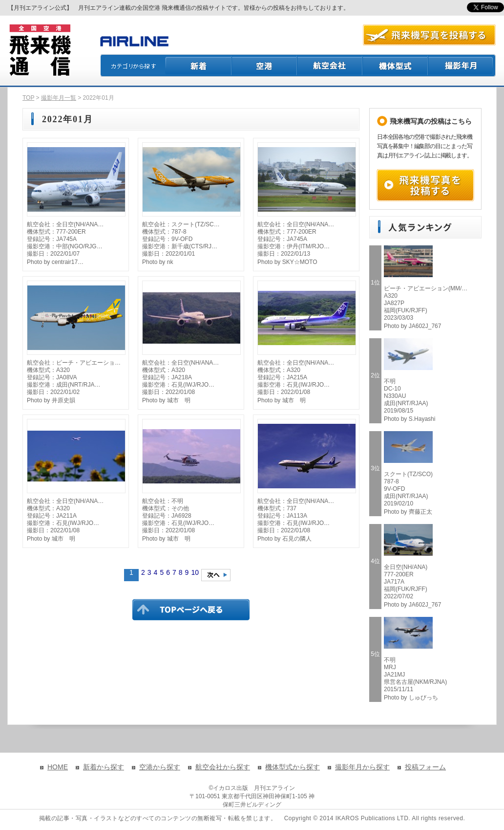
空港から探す (160, 767)
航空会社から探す (223, 767)
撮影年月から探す (362, 767)
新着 (199, 66)
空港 (265, 66)
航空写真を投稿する (429, 35)
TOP (28, 98)
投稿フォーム (425, 767)
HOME (58, 767)
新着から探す (104, 767)
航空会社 (330, 66)
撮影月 (462, 66)
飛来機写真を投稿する (425, 185)
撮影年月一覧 (59, 98)
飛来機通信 (40, 50)
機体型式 (396, 66)
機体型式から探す (293, 767)
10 (195, 572)
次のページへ (216, 575)
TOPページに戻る (191, 610)
